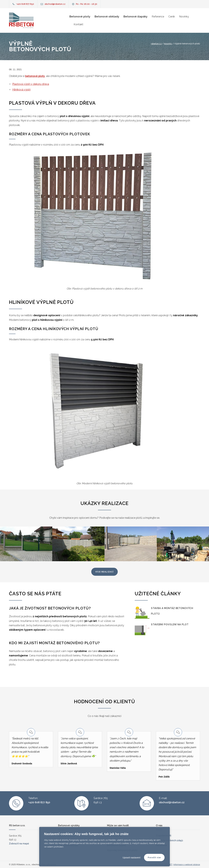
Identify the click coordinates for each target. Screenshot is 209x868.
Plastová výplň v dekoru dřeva (31, 84)
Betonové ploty (80, 17)
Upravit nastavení (132, 858)
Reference (158, 17)
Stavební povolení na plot (170, 624)
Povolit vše (154, 858)
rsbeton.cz (156, 44)
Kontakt (78, 24)
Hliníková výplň (21, 90)
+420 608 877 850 (25, 4)
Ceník (172, 17)
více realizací (104, 572)
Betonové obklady (107, 17)
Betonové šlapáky (135, 17)
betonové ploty (35, 76)
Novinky (184, 17)
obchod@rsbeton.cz (55, 4)
